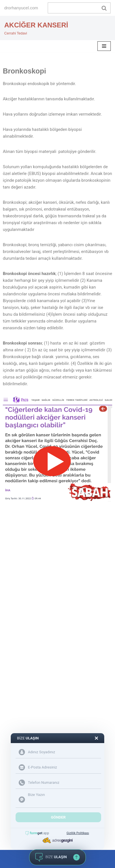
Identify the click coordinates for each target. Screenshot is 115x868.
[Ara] (73, 8)
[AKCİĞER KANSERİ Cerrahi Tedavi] (36, 28)
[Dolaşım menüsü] (104, 46)
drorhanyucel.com (21, 8)
